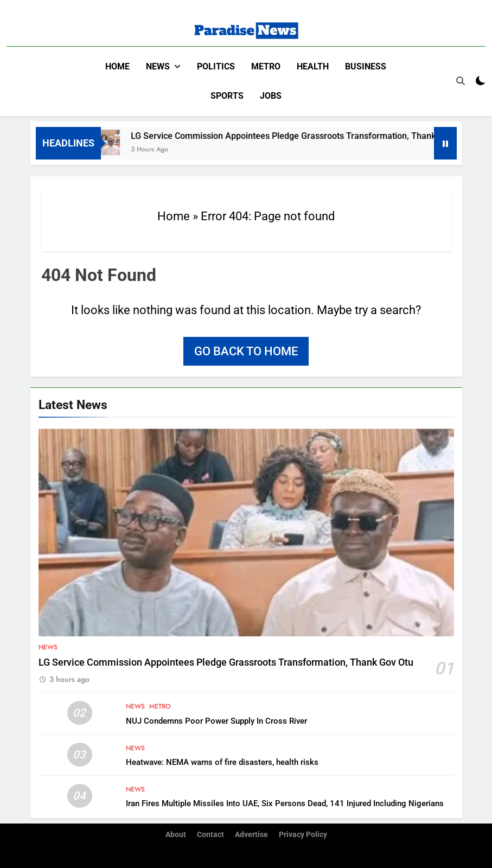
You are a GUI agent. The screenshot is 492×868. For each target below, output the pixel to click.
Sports (227, 96)
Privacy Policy (303, 835)
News (158, 66)
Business (366, 66)
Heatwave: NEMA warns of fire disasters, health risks (222, 762)
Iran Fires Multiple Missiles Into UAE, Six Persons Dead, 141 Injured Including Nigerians (285, 803)
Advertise (251, 835)
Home (117, 66)
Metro (266, 66)
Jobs (271, 96)
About (176, 835)
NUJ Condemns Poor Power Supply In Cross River (216, 721)
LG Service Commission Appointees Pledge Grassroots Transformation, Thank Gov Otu (308, 136)
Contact (210, 835)
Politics (216, 66)
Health (313, 66)
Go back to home (246, 351)
